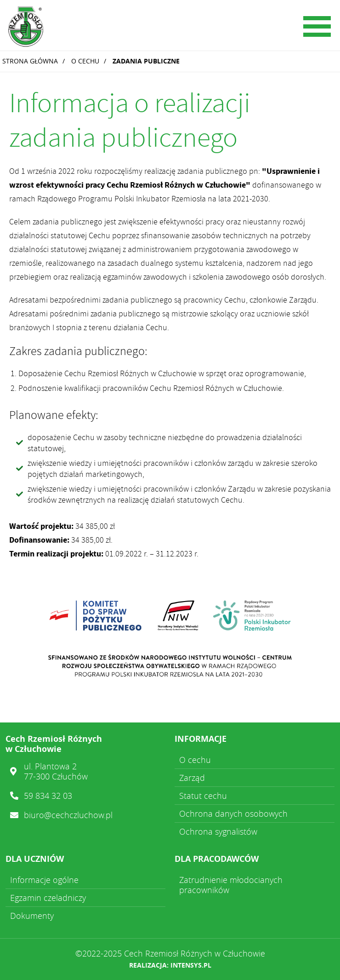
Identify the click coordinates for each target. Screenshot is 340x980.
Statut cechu (203, 796)
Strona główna (30, 61)
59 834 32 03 (48, 796)
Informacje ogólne (44, 880)
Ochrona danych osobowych (233, 814)
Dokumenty (32, 916)
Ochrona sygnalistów (218, 831)
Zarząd (192, 778)
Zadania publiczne (146, 61)
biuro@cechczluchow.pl (68, 815)
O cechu (85, 61)
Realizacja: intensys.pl (170, 965)
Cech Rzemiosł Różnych (71, 28)
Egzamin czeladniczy (48, 898)
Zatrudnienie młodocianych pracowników (231, 885)
